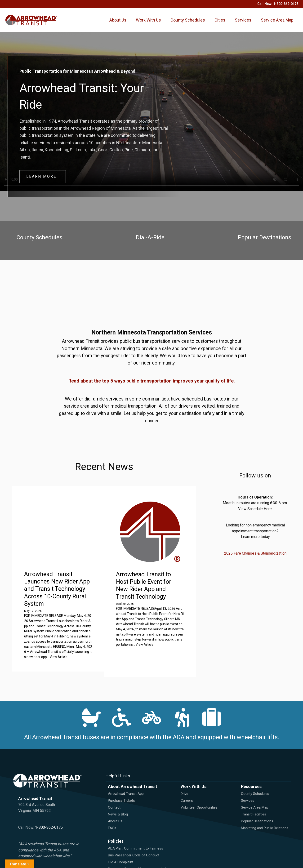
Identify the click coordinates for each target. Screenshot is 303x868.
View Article (165, 650)
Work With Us (149, 27)
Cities (221, 20)
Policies (116, 829)
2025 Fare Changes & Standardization (255, 562)
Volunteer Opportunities (199, 795)
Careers (187, 788)
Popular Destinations (257, 809)
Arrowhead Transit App (126, 781)
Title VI (113, 864)
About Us (119, 27)
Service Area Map (274, 27)
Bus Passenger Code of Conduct (134, 843)
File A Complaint (121, 850)
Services (244, 20)
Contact (114, 795)
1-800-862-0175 (286, 4)
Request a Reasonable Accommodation (139, 857)
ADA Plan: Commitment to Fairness (136, 836)
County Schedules (183, 27)
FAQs (112, 816)
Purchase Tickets (121, 788)
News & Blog (118, 802)
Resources (251, 774)
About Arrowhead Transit (133, 774)
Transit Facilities (254, 802)
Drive (184, 781)
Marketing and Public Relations (265, 816)
